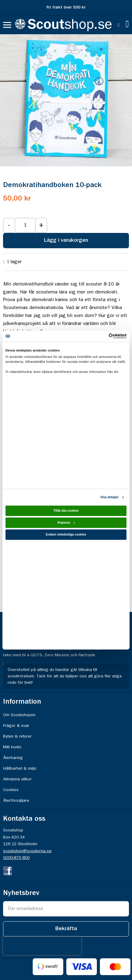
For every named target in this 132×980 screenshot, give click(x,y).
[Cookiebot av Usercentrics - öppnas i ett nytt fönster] (100, 336)
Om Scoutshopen (19, 715)
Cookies (11, 790)
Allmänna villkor (17, 779)
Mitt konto (12, 747)
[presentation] (42, 946)
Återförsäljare (16, 801)
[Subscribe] (66, 929)
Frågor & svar (16, 726)
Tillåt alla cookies (66, 511)
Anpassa (66, 523)
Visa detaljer (109, 497)
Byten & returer (17, 736)
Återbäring (13, 758)
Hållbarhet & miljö (20, 768)
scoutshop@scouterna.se (27, 851)
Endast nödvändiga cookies (66, 534)
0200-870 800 (16, 858)
